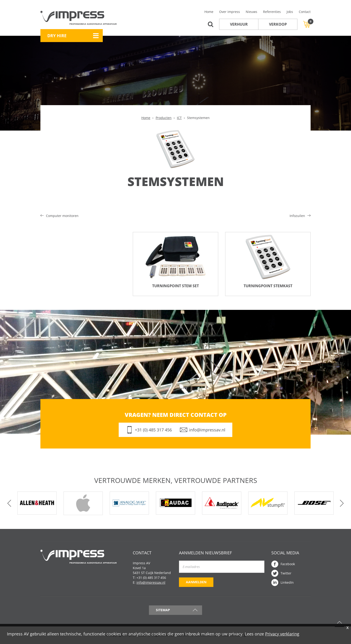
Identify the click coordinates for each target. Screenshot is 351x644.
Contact (305, 12)
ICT (179, 118)
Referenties (272, 12)
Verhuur (239, 24)
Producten (164, 118)
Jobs (290, 12)
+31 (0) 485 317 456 (153, 430)
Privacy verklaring (282, 634)
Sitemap (163, 610)
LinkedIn (287, 583)
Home (209, 12)
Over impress (230, 12)
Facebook (288, 564)
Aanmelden (196, 582)
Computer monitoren (62, 216)
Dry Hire (57, 36)
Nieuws (251, 12)
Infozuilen (297, 216)
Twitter (286, 574)
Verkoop (278, 24)
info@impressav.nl (207, 430)
